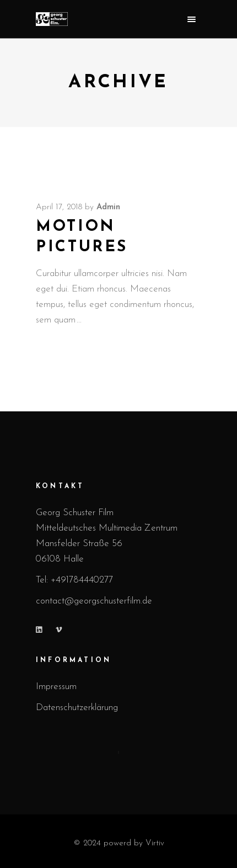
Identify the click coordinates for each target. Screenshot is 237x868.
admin (108, 207)
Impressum (56, 687)
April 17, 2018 (59, 207)
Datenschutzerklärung (77, 708)
